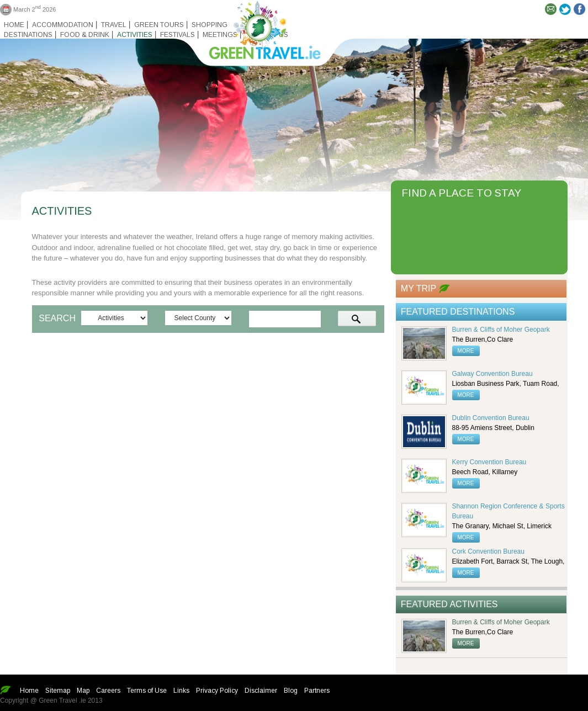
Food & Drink (85, 35)
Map (83, 691)
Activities (135, 35)
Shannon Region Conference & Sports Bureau (508, 511)
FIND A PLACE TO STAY (461, 193)
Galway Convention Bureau (492, 374)
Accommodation (63, 25)
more (466, 351)
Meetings (220, 35)
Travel (114, 25)
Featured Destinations (458, 312)
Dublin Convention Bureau (491, 418)
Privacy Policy (217, 691)
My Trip (419, 288)
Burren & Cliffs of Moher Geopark (501, 330)
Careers (108, 691)
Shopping (210, 25)
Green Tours (159, 25)
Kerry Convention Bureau (489, 462)
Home (14, 25)
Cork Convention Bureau (488, 551)
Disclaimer (261, 691)
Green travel (258, 28)
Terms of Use (147, 691)
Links (181, 691)
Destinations (28, 35)
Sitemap (58, 691)
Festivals (178, 35)
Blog (291, 691)
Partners (317, 691)
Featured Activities (449, 604)
